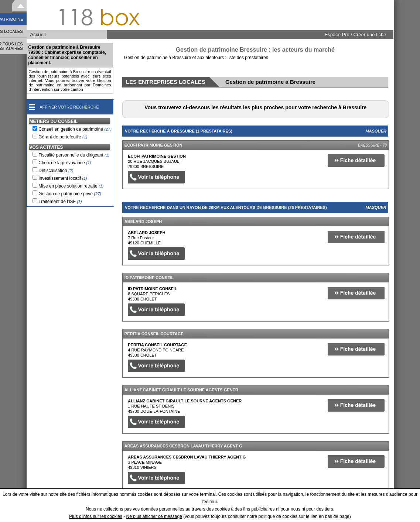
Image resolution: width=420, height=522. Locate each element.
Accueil (38, 35)
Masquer (376, 131)
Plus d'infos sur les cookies (96, 516)
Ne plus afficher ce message (154, 516)
